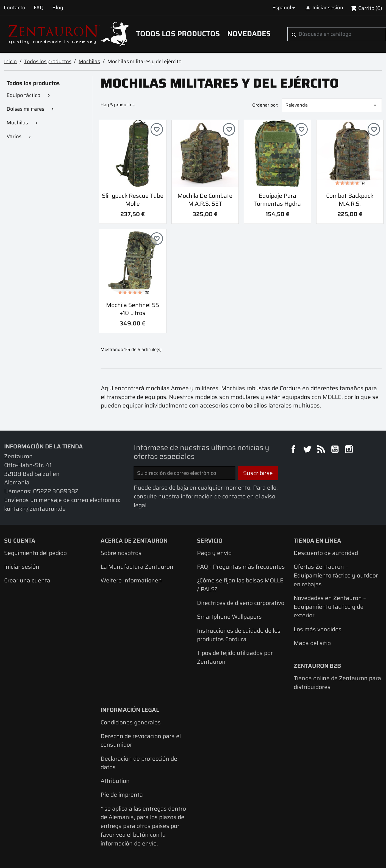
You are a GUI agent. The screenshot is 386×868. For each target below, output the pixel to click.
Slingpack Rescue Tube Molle (133, 200)
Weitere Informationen (131, 580)
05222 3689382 (56, 491)
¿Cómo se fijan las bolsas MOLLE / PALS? (240, 585)
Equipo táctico (23, 95)
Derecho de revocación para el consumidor (141, 740)
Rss (322, 450)
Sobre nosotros (121, 553)
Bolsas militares (25, 109)
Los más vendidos (318, 629)
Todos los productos (178, 34)
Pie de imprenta (122, 795)
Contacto (15, 8)
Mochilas (17, 123)
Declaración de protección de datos (139, 763)
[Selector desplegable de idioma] (285, 8)
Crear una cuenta (27, 580)
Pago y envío (214, 553)
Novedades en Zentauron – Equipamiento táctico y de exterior (330, 607)
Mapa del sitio (312, 643)
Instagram (350, 450)
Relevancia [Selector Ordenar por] (332, 105)
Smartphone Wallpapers (229, 617)
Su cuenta (20, 541)
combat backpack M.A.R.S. (350, 200)
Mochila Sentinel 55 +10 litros (133, 309)
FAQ (39, 8)
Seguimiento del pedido (35, 553)
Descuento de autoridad (326, 553)
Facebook (294, 450)
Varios (14, 136)
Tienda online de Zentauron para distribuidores (337, 683)
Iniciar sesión (22, 567)
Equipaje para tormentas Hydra (277, 200)
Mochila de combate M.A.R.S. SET (205, 200)
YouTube (336, 450)
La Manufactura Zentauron (137, 567)
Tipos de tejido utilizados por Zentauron (235, 657)
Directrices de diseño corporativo (241, 603)
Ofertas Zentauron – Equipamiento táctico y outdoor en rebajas (336, 575)
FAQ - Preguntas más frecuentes (241, 567)
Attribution (115, 781)
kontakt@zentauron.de (35, 509)
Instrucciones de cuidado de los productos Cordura (239, 635)
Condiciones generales (131, 722)
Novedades (249, 34)
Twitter (308, 450)
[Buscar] (337, 34)
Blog (58, 8)
